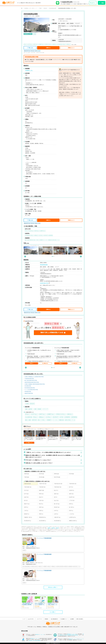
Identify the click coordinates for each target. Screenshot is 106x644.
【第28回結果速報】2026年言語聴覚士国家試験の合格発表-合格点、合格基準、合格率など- (27, 604)
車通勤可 (49, 528)
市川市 (26, 490)
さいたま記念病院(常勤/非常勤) (31, 390)
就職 (38, 606)
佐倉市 (26, 497)
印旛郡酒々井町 (28, 517)
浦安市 (41, 507)
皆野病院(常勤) (28, 392)
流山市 (56, 501)
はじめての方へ (31, 619)
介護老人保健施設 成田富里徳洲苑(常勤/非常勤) (35, 384)
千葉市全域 (27, 484)
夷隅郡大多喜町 (73, 521)
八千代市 (72, 501)
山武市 (56, 514)
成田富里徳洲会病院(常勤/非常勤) (32, 382)
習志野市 (72, 497)
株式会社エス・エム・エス (40, 634)
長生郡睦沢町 (28, 521)
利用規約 (46, 619)
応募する (32, 363)
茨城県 (27, 474)
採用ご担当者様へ (80, 619)
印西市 (41, 511)
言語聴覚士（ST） (29, 70)
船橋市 (42, 490)
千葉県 (27, 477)
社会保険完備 (60, 44)
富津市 (26, 507)
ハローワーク (39, 619)
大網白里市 (57, 517)
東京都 (42, 477)
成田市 (71, 494)
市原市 (41, 501)
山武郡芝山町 (72, 517)
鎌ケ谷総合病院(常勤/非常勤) (31, 380)
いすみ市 (72, 514)
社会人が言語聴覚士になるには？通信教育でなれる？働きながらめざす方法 (40, 604)
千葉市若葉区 (28, 487)
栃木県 (42, 474)
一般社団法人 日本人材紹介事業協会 (34, 641)
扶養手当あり (36, 44)
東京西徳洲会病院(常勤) (30, 388)
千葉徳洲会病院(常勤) (29, 379)
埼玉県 (71, 474)
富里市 (71, 511)
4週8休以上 (54, 44)
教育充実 (57, 528)
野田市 (41, 494)
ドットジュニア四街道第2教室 (32, 348)
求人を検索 (63, 4)
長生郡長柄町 (43, 521)
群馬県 (56, 474)
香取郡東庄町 (43, 517)
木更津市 (72, 490)
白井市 (56, 511)
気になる (30, 48)
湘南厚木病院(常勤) (29, 393)
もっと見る (52, 612)
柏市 (26, 501)
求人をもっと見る (52, 587)
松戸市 (26, 494)
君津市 (71, 504)
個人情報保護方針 (54, 619)
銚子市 (71, 487)
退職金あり (69, 44)
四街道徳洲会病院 (44, 265)
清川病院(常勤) (28, 386)
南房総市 (27, 514)
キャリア (49, 606)
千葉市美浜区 (58, 487)
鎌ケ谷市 (57, 504)
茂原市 (56, 494)
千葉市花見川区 (58, 484)
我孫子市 (27, 504)
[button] (24, 25)
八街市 (26, 511)
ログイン (93, 3)
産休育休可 (53, 528)
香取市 (41, 514)
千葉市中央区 (43, 484)
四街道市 (57, 507)
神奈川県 (57, 477)
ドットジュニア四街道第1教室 (62, 348)
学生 (23, 606)
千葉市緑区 (42, 487)
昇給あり (64, 44)
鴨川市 (41, 504)
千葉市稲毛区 (73, 484)
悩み (53, 606)
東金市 (41, 497)
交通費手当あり (41, 44)
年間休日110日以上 (48, 44)
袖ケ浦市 (72, 507)
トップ (24, 619)
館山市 (56, 490)
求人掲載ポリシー (64, 619)
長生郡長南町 (57, 521)
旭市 (56, 497)
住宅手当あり (30, 44)
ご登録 (102, 3)
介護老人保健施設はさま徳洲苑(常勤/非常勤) (34, 377)
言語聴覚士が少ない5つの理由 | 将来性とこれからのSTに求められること (53, 604)
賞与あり (25, 44)
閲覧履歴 (68, 4)
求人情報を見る (45, 363)
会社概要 (72, 619)
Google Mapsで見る (44, 283)
